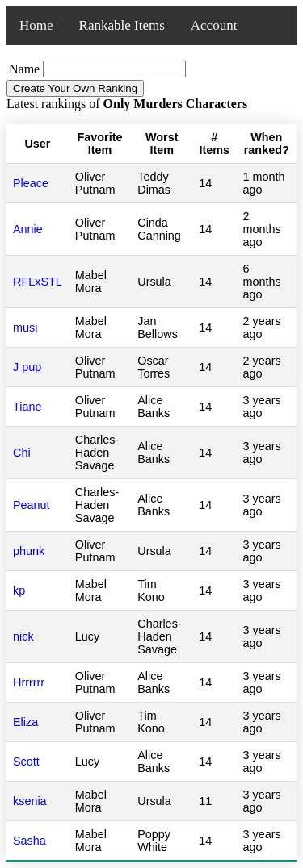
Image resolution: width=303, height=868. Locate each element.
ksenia (30, 801)
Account (214, 25)
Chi (22, 453)
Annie (28, 229)
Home (36, 25)
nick (23, 636)
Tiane (27, 407)
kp (19, 590)
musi (25, 328)
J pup (27, 367)
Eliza (25, 722)
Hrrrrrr (29, 682)
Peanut (32, 505)
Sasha (29, 841)
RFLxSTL (38, 282)
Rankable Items (122, 25)
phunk (29, 551)
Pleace (31, 183)
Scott (26, 762)
